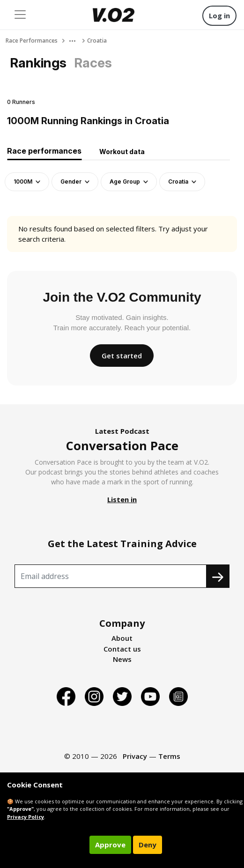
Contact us (122, 649)
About (122, 638)
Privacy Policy (26, 817)
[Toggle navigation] (20, 15)
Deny (148, 845)
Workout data (122, 152)
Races (93, 63)
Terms (169, 756)
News (122, 659)
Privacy (135, 756)
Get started (122, 356)
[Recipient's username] (111, 576)
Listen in (122, 499)
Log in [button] (219, 15)
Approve (110, 845)
